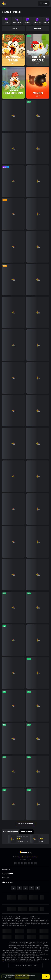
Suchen (13, 28)
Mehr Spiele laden (25, 824)
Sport (44, 3)
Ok (46, 977)
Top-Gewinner (26, 832)
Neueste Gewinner (11, 832)
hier (3, 961)
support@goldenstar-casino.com (28, 857)
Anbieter (38, 28)
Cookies (17, 976)
